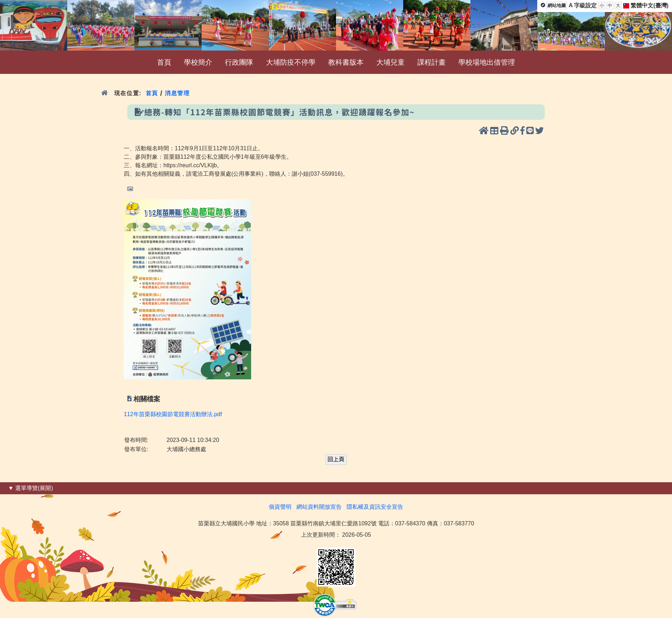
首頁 (152, 93)
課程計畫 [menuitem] (431, 62)
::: (4, 488)
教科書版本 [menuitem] (346, 62)
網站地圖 (557, 5)
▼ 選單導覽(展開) (31, 488)
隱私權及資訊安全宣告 (375, 507)
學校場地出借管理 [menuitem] (487, 62)
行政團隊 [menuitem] (239, 62)
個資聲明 (280, 507)
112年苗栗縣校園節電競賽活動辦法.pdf (173, 414)
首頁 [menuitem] (164, 62)
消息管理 (177, 93)
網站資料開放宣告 (319, 507)
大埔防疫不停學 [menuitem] (291, 62)
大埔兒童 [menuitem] (390, 62)
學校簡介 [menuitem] (198, 62)
